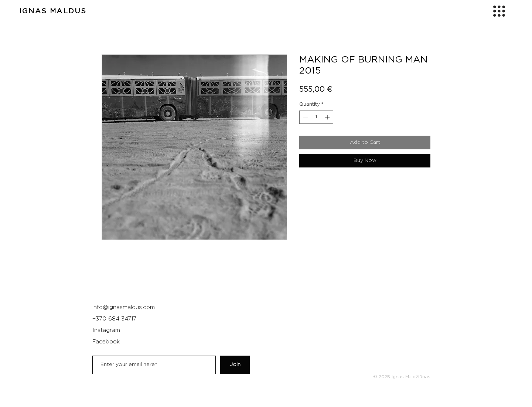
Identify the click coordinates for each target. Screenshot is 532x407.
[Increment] (328, 117)
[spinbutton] (316, 117)
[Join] (235, 365)
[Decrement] (305, 117)
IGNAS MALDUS (53, 11)
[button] (499, 11)
